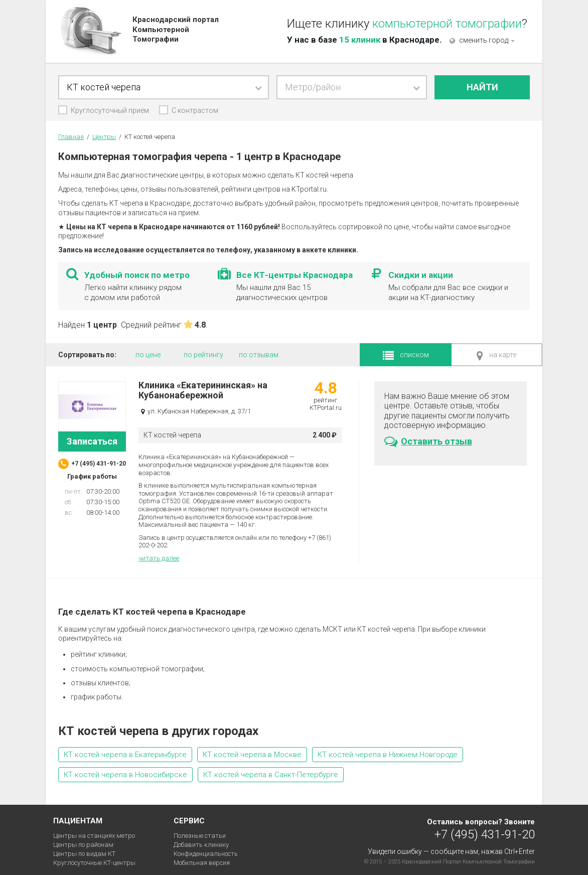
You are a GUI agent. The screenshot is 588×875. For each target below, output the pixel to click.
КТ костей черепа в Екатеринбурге (125, 755)
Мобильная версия (202, 863)
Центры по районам (83, 845)
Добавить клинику (201, 845)
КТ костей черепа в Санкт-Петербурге (271, 775)
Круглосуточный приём (110, 110)
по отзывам (259, 355)
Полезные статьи (200, 836)
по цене (148, 355)
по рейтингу (203, 355)
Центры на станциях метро (94, 836)
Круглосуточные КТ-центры (94, 863)
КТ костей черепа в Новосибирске (125, 775)
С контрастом (195, 110)
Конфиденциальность (206, 854)
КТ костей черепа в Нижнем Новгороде (388, 755)
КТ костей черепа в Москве (252, 755)
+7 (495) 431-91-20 (485, 834)
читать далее (159, 558)
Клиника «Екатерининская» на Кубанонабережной (203, 390)
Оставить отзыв (428, 442)
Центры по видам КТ (84, 854)
